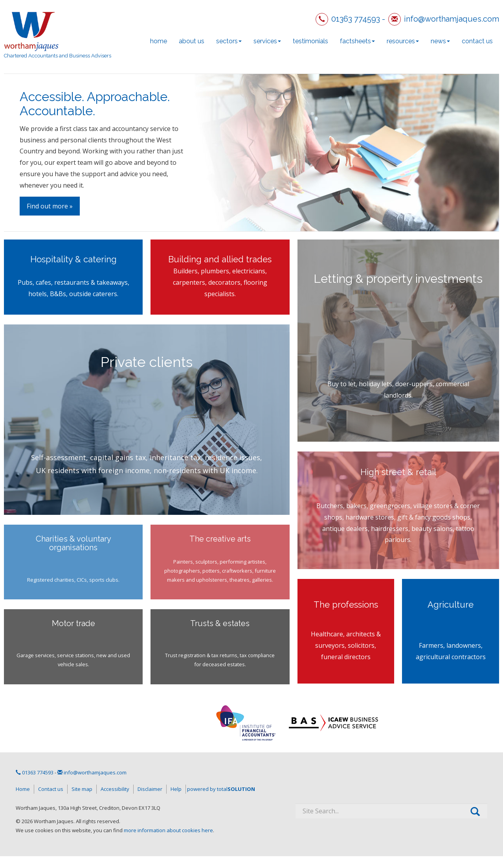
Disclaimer (150, 789)
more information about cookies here (168, 830)
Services (267, 41)
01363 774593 (356, 19)
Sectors (229, 41)
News (440, 41)
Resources (403, 41)
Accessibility (115, 789)
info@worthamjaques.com (452, 19)
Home (159, 41)
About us (192, 41)
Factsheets (357, 41)
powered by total (221, 789)
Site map (82, 789)
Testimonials (310, 41)
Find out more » (50, 206)
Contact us (477, 41)
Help (176, 789)
